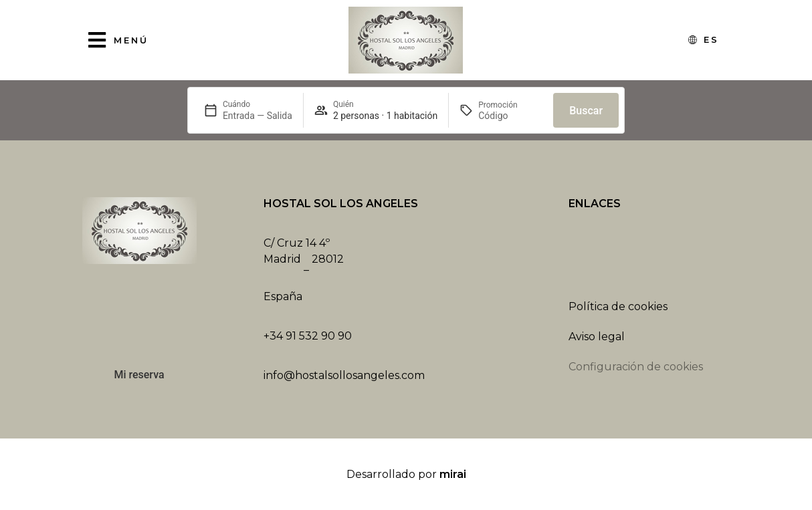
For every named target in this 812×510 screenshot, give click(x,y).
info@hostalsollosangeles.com (344, 375)
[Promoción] (510, 116)
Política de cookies (618, 306)
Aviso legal (597, 337)
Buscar (586, 111)
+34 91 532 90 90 (308, 336)
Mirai (453, 474)
